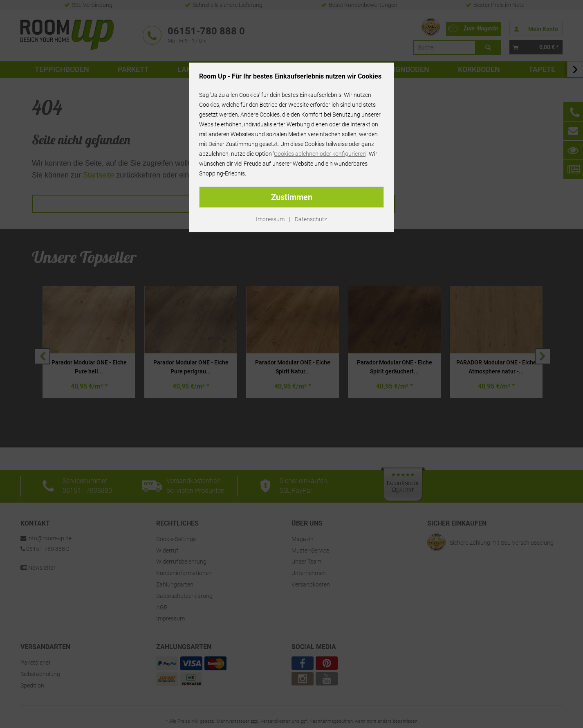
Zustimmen (292, 197)
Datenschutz (311, 219)
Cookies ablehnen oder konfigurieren (320, 154)
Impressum (270, 219)
